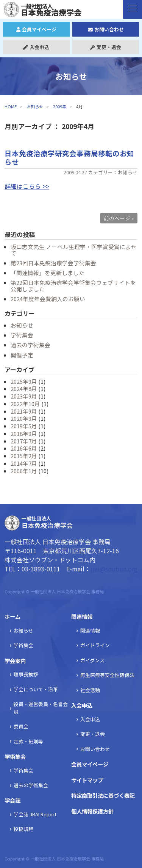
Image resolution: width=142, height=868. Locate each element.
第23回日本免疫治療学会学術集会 (53, 263)
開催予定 (22, 355)
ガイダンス (92, 660)
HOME (11, 106)
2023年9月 (24, 396)
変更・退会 (106, 47)
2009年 (60, 106)
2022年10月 (25, 404)
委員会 (21, 726)
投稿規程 (23, 829)
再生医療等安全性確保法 (107, 675)
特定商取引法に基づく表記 (103, 795)
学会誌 (12, 800)
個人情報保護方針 (92, 811)
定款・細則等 (28, 741)
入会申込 (36, 47)
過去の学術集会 (30, 345)
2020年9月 (24, 418)
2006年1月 (24, 471)
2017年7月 (24, 441)
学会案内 (15, 661)
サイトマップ (87, 780)
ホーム (12, 616)
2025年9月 (24, 381)
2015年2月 (24, 456)
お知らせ (35, 106)
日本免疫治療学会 (46, 10)
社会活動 (90, 690)
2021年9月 (24, 411)
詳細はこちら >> (27, 186)
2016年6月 (24, 448)
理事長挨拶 (26, 674)
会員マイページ (36, 29)
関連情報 (82, 616)
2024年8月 (24, 389)
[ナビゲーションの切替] (133, 9)
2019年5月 (24, 426)
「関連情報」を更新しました (48, 273)
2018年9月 (24, 433)
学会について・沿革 (36, 689)
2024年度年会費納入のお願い (48, 299)
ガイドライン (95, 645)
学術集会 (22, 335)
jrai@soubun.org (114, 569)
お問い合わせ (106, 29)
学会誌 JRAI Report (35, 814)
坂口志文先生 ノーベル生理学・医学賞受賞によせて (74, 250)
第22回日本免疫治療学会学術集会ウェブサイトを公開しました (73, 286)
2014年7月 (24, 463)
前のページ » (119, 218)
